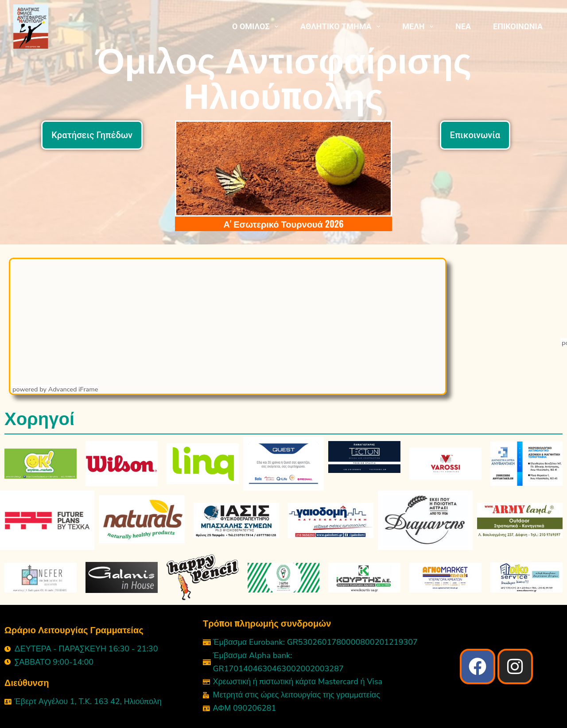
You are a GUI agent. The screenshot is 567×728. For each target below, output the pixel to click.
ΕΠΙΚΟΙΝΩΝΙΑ (518, 26)
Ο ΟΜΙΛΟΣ (257, 27)
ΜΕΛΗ (419, 27)
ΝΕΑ (463, 26)
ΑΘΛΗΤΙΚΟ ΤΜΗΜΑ (342, 27)
